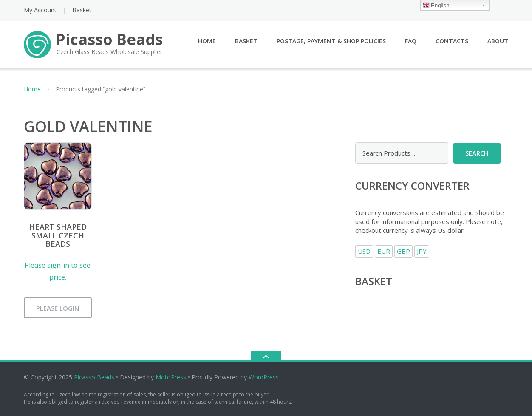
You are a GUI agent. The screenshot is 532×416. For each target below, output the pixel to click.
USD (364, 251)
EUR (384, 251)
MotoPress (171, 377)
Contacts (452, 41)
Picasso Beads (94, 377)
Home (207, 41)
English (436, 6)
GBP (403, 251)
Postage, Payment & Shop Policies (331, 41)
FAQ (411, 41)
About (498, 41)
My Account (40, 10)
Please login (58, 308)
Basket (82, 10)
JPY (422, 251)
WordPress (264, 377)
